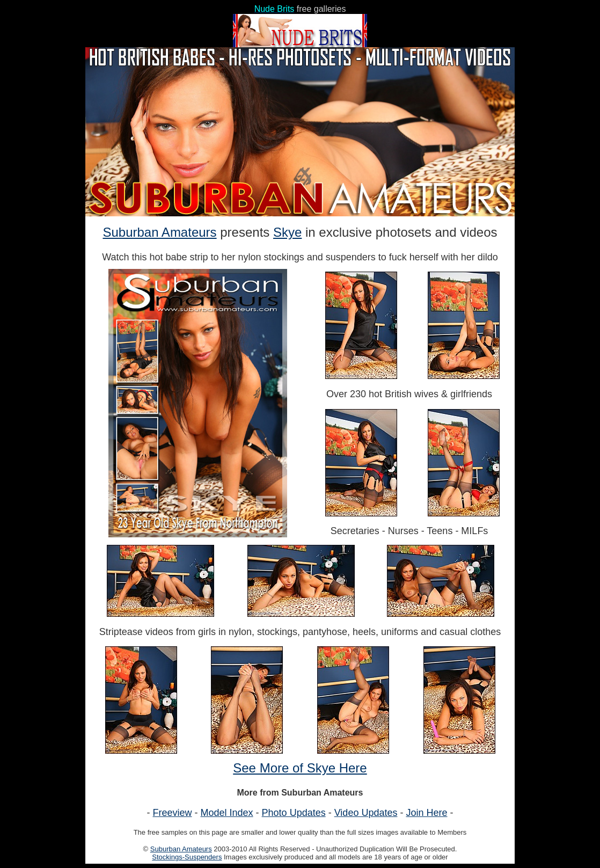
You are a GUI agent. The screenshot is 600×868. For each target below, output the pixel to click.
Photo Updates (294, 813)
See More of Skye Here (300, 768)
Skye (287, 232)
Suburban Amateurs (159, 232)
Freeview (173, 813)
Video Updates (366, 813)
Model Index (227, 813)
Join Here (426, 813)
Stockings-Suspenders (187, 857)
